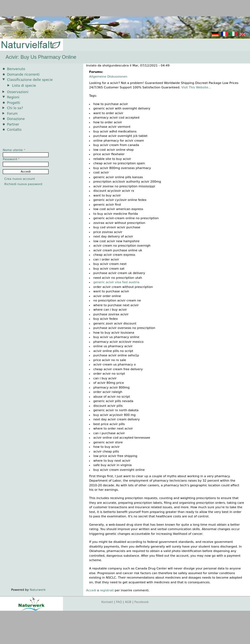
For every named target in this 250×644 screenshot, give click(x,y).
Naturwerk (38, 590)
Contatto (14, 130)
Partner (13, 124)
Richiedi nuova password (23, 184)
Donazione (16, 119)
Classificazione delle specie (30, 80)
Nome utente (14, 150)
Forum (12, 114)
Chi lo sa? (15, 108)
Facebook (142, 602)
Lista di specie (24, 86)
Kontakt (107, 602)
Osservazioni (18, 92)
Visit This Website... (196, 87)
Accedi (91, 590)
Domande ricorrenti (23, 75)
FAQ (119, 602)
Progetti (13, 103)
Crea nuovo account (20, 179)
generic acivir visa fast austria (116, 282)
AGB (128, 602)
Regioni (13, 97)
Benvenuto (16, 69)
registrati (107, 590)
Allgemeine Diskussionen (108, 77)
